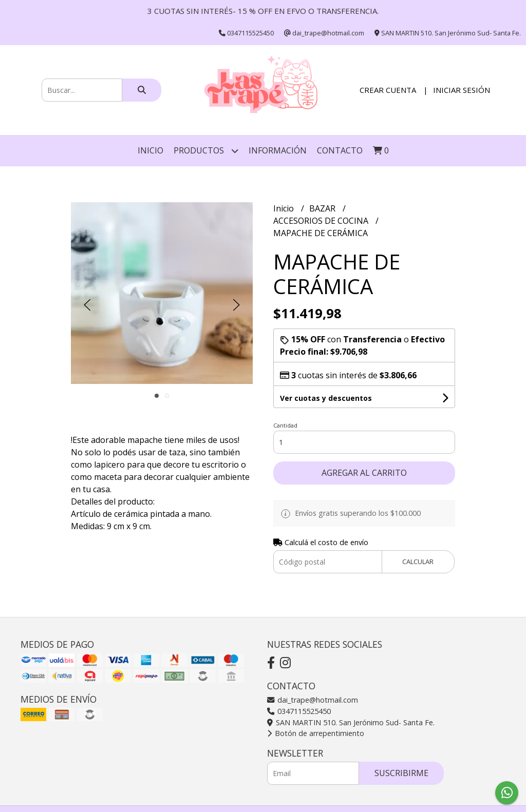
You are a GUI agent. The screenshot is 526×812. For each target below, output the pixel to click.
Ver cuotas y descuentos (326, 398)
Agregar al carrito (364, 473)
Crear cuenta (388, 90)
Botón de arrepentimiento (316, 733)
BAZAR (323, 208)
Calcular (418, 562)
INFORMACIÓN (278, 150)
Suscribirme (401, 773)
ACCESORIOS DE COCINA (322, 221)
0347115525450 (299, 711)
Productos (206, 151)
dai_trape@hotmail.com (313, 700)
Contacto (340, 150)
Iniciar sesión (462, 90)
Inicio (151, 150)
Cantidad (285, 425)
